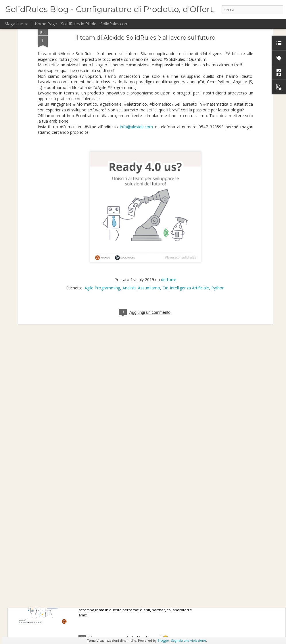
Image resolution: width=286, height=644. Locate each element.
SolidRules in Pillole (79, 24)
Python (218, 231)
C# (165, 231)
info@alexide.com (136, 70)
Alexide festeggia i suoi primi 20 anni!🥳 (134, 572)
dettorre (169, 223)
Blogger (163, 640)
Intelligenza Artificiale (189, 231)
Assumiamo (149, 231)
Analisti (129, 231)
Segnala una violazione (189, 640)
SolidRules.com (114, 24)
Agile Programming (102, 231)
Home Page (46, 24)
